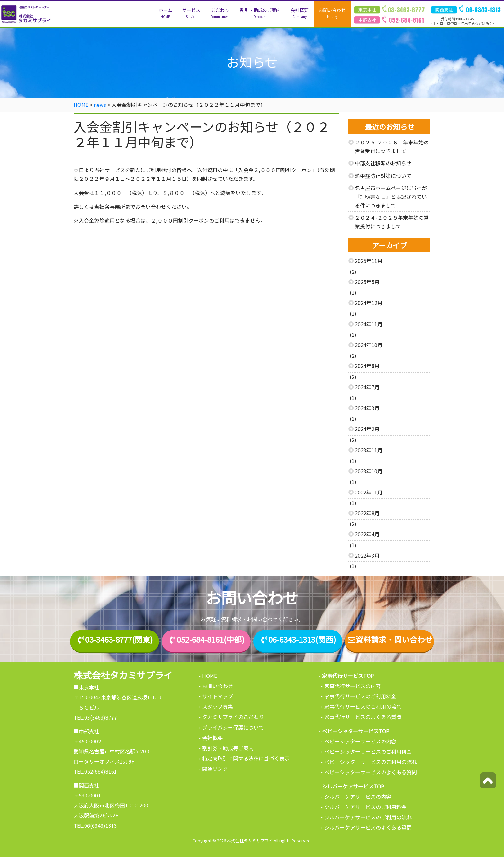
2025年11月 (369, 261)
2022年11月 (369, 492)
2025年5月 (367, 282)
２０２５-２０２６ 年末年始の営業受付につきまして (392, 147)
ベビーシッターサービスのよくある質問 (371, 772)
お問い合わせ (332, 13)
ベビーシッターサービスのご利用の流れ (371, 762)
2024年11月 (369, 324)
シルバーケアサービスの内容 (358, 797)
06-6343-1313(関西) (302, 640)
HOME (210, 676)
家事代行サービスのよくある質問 (363, 717)
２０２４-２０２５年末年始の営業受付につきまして (392, 222)
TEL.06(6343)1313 (95, 825)
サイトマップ (218, 696)
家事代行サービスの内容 (353, 686)
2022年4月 (367, 534)
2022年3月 (367, 555)
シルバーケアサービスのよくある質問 (368, 827)
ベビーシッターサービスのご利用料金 (368, 751)
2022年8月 (367, 513)
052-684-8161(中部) (211, 640)
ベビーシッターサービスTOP (356, 731)
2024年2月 (367, 429)
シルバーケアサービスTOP (353, 786)
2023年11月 (369, 450)
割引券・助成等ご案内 (228, 748)
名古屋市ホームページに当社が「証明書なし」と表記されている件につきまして (391, 197)
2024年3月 (367, 408)
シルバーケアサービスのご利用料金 (365, 807)
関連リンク (215, 769)
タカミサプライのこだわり (233, 717)
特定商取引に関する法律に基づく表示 (246, 758)
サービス (191, 13)
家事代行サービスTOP (348, 676)
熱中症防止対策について (383, 176)
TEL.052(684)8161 (95, 771)
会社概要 (300, 13)
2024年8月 (367, 366)
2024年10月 (369, 345)
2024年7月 (367, 387)
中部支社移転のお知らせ (383, 163)
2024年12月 (369, 303)
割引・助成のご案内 (260, 13)
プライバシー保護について (233, 727)
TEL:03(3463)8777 (95, 717)
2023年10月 (369, 471)
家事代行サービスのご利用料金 (360, 696)
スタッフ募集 (218, 706)
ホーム (166, 13)
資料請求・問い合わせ (390, 640)
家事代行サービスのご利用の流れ (363, 706)
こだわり (220, 13)
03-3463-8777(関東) (119, 640)
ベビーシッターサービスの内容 (360, 741)
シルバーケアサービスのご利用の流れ (368, 817)
